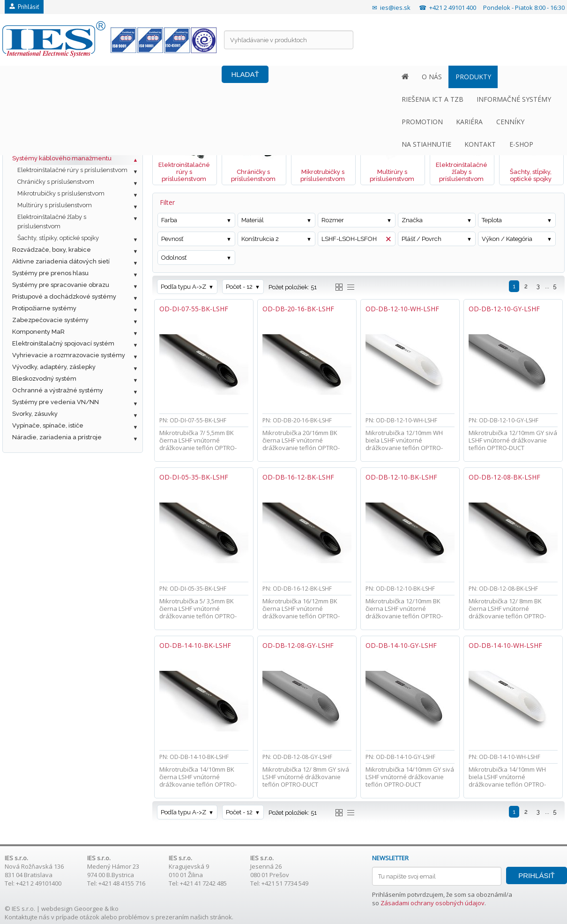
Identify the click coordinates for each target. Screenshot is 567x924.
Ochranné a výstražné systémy (58, 390)
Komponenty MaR (38, 332)
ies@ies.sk (395, 8)
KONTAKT (489, 77)
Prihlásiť (24, 7)
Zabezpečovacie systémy (50, 320)
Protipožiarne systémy (44, 308)
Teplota (492, 220)
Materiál (253, 220)
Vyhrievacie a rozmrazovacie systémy (69, 355)
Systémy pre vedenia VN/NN (56, 402)
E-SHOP (529, 77)
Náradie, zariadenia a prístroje (57, 437)
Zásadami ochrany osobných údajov (433, 903)
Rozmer (333, 220)
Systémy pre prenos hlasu (50, 273)
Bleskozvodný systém (44, 379)
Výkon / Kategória (507, 239)
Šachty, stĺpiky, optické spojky (58, 238)
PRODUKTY (80, 77)
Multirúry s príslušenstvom (55, 205)
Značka (412, 220)
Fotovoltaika (30, 111)
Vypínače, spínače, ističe (48, 425)
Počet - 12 (239, 287)
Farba (169, 220)
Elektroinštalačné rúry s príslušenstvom (72, 170)
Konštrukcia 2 (260, 239)
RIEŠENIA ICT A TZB (142, 77)
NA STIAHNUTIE (435, 77)
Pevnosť (172, 239)
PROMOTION (295, 77)
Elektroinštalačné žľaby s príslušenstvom (52, 222)
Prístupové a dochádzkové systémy (64, 297)
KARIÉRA (342, 77)
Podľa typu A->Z (183, 287)
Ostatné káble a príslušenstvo (56, 146)
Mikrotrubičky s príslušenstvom (61, 193)
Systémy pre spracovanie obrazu (61, 285)
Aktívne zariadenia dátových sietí (61, 261)
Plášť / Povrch (422, 239)
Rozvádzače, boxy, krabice (52, 250)
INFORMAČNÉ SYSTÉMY (224, 77)
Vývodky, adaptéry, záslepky (54, 367)
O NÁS (39, 77)
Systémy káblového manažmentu (62, 158)
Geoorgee (89, 909)
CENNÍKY (382, 77)
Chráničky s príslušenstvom (56, 182)
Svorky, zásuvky (35, 414)
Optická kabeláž (36, 135)
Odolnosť (174, 258)
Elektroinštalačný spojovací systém (63, 343)
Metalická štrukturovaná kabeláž (60, 123)
